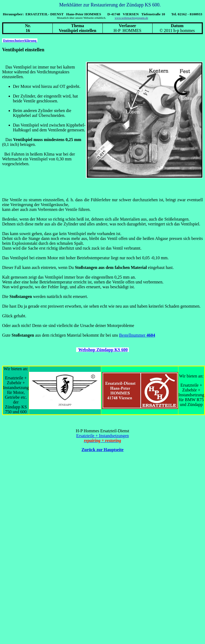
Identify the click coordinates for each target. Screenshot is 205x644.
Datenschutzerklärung (20, 40)
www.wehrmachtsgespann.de (131, 18)
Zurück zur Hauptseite (102, 450)
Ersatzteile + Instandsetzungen (102, 436)
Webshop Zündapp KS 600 (103, 350)
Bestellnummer (137, 335)
